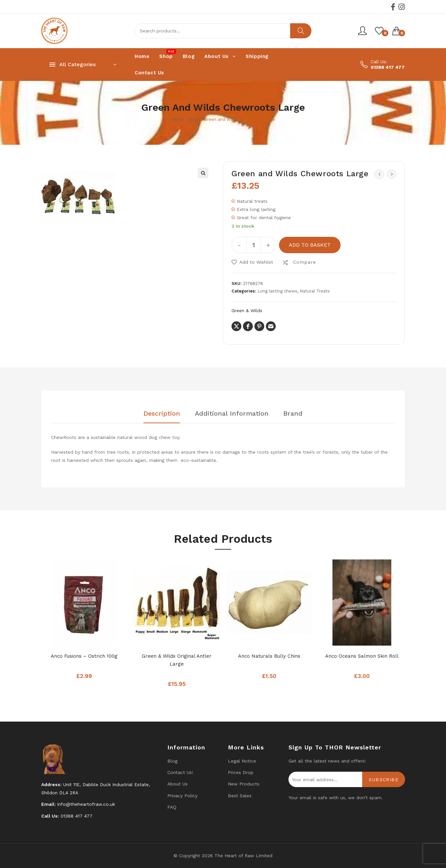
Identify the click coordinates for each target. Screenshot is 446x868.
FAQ (172, 807)
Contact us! (180, 772)
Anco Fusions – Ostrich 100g (84, 656)
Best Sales (240, 796)
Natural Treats (315, 291)
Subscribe (384, 780)
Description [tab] (162, 414)
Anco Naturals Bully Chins (269, 656)
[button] (203, 173)
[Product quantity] (254, 245)
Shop (194, 119)
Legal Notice (242, 761)
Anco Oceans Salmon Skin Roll (362, 656)
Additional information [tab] (232, 414)
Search (301, 31)
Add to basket (310, 245)
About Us (177, 784)
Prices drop (241, 772)
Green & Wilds (247, 311)
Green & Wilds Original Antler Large (177, 660)
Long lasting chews (277, 291)
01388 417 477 (388, 67)
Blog (172, 761)
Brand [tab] (293, 414)
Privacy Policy (182, 796)
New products (244, 784)
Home (177, 119)
